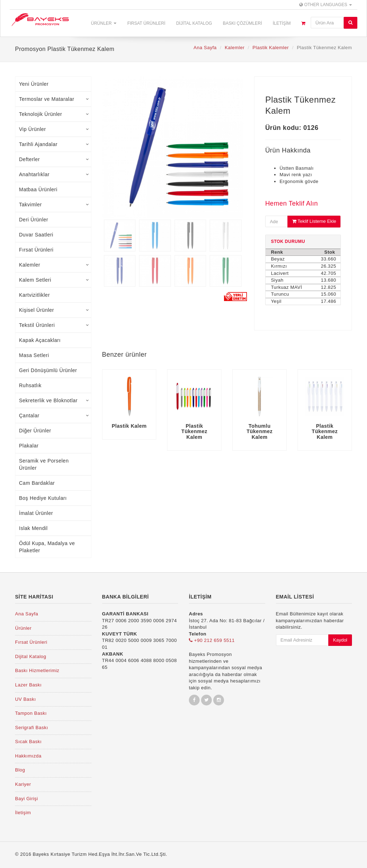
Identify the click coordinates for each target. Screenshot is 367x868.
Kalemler (235, 48)
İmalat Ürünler (36, 513)
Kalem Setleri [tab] (54, 280)
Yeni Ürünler (34, 84)
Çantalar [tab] (54, 416)
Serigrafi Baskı (32, 728)
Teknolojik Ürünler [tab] (54, 114)
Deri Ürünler (34, 220)
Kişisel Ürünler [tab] (54, 310)
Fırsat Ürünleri (146, 23)
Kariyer (23, 784)
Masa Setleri (34, 355)
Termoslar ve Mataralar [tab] (54, 99)
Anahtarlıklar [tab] (54, 174)
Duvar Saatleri (36, 235)
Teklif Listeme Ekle (314, 221)
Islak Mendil (33, 528)
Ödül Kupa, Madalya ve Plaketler (47, 547)
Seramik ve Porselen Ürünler (44, 464)
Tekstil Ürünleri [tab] (54, 325)
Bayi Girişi (27, 799)
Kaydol (340, 640)
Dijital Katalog (194, 23)
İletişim (282, 23)
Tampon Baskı (31, 713)
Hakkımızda (28, 756)
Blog (20, 770)
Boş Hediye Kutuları (43, 498)
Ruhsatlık (30, 385)
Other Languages (326, 5)
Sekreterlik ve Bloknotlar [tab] (54, 400)
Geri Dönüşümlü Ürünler (48, 370)
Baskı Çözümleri (242, 23)
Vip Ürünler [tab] (54, 129)
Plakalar (29, 446)
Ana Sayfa (205, 48)
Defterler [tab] (54, 159)
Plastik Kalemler (271, 48)
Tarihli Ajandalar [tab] (54, 144)
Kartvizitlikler (34, 295)
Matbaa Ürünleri (38, 189)
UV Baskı (25, 699)
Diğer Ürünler (35, 431)
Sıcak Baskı (28, 742)
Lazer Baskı (28, 685)
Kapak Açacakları (40, 340)
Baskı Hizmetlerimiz (37, 670)
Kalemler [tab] (54, 265)
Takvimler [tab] (54, 205)
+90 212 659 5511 (212, 640)
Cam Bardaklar (37, 483)
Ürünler (104, 23)
